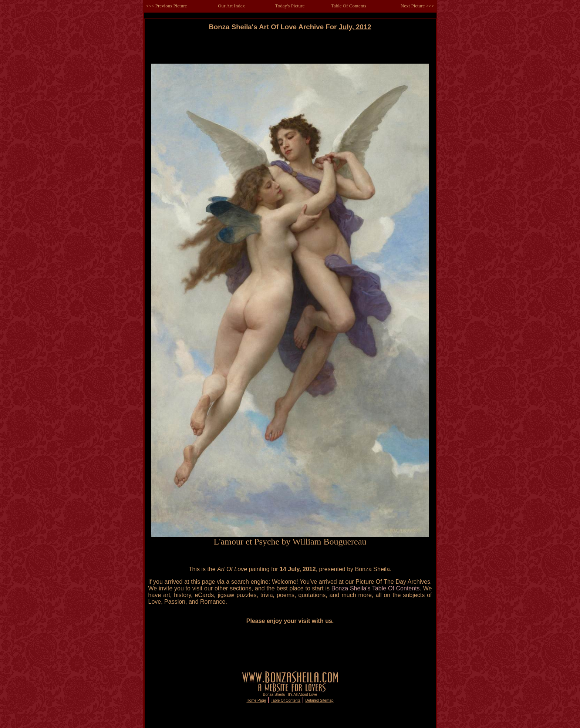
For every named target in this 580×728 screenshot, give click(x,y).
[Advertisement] (290, 48)
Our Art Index (231, 6)
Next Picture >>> (417, 6)
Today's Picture (290, 6)
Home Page (256, 700)
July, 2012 (355, 27)
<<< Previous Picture (167, 6)
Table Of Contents (349, 6)
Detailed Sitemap (319, 700)
